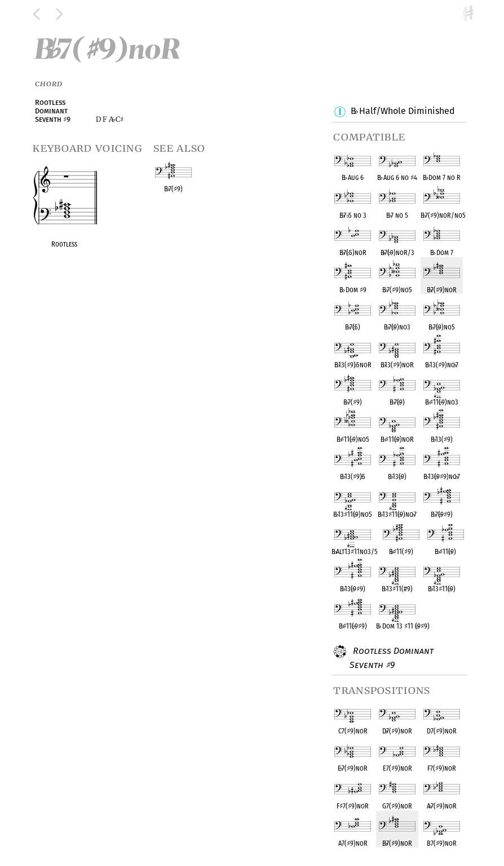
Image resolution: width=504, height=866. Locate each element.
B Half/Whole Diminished (402, 112)
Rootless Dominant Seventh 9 (391, 658)
